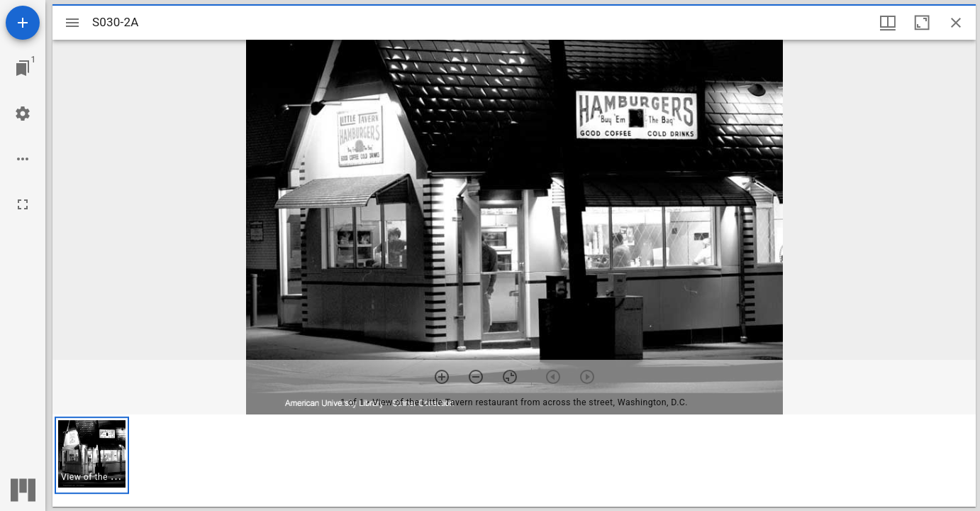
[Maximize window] (922, 23)
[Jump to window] (23, 68)
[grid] (514, 461)
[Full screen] (23, 204)
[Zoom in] (442, 377)
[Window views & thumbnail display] (888, 23)
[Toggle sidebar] (72, 23)
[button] (92, 455)
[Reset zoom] (510, 377)
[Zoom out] (476, 377)
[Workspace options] (23, 159)
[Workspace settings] (23, 114)
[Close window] (956, 23)
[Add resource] (23, 23)
